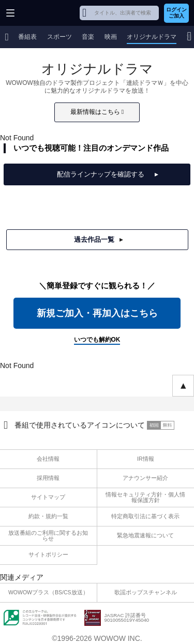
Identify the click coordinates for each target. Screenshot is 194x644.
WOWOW (47, 13)
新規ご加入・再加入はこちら (97, 313)
